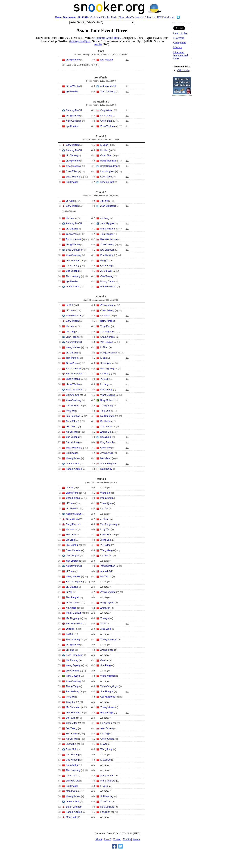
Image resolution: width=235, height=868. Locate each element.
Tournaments (70, 17)
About (99, 839)
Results (106, 17)
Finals (114, 17)
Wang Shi (105, 493)
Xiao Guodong (108, 91)
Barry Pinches (108, 321)
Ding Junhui (106, 442)
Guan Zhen (106, 155)
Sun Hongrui (107, 691)
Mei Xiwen (106, 458)
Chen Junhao (107, 739)
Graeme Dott (107, 182)
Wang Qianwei (108, 781)
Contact (117, 839)
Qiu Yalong (106, 266)
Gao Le (104, 660)
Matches (178, 47)
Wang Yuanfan (108, 676)
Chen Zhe (105, 448)
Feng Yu (105, 260)
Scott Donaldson (109, 166)
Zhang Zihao (107, 650)
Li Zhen (104, 347)
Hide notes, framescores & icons (181, 55)
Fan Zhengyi (107, 712)
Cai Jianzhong (108, 697)
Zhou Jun (105, 608)
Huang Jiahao (107, 281)
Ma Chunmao (107, 416)
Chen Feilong (107, 310)
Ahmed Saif (106, 571)
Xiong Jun (105, 540)
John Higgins (107, 223)
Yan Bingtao (107, 342)
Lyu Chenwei (107, 250)
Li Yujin (104, 786)
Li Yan (103, 358)
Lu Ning (104, 374)
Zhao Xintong (107, 244)
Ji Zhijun (105, 519)
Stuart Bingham (108, 464)
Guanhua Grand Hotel (107, 38)
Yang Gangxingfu (109, 686)
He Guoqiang (107, 807)
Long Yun (105, 529)
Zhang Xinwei (107, 707)
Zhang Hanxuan (109, 639)
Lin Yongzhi (106, 723)
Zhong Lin (105, 432)
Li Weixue (105, 760)
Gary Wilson (107, 110)
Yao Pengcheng (109, 524)
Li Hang (104, 384)
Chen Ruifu (106, 534)
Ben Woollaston (108, 239)
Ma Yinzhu (106, 576)
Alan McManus (108, 206)
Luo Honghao (107, 171)
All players (150, 17)
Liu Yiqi (104, 508)
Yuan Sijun (106, 503)
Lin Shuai (105, 316)
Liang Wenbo (73, 60)
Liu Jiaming (106, 555)
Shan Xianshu (108, 337)
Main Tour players (135, 17)
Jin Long (105, 218)
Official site (183, 70)
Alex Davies (106, 728)
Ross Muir (106, 437)
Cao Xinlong (107, 276)
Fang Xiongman (109, 353)
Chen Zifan (106, 121)
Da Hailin (105, 421)
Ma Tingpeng (107, 368)
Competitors (180, 43)
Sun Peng (105, 665)
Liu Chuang (106, 115)
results (98, 44)
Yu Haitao (105, 545)
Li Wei (103, 744)
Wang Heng (106, 550)
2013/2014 (83, 17)
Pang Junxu (106, 498)
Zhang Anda (107, 453)
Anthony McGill (108, 86)
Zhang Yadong (108, 592)
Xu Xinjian (106, 363)
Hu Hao (104, 150)
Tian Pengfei (107, 234)
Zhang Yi (105, 618)
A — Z (107, 839)
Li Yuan (104, 145)
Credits (127, 839)
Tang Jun (105, 411)
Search (136, 839)
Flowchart (179, 38)
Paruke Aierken (108, 286)
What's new (95, 17)
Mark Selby (106, 469)
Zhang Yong (106, 305)
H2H (159, 17)
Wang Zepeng (108, 395)
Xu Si (103, 623)
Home (58, 17)
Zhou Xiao (106, 801)
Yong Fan (105, 326)
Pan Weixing (107, 255)
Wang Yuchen (107, 229)
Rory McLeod (107, 400)
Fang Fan (105, 812)
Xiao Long (106, 629)
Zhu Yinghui (106, 331)
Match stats (169, 17)
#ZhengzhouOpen (80, 41)
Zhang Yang (107, 406)
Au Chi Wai (106, 271)
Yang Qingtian (108, 566)
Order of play (180, 33)
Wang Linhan (107, 776)
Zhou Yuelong (107, 126)
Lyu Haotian (106, 60)
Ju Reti (104, 201)
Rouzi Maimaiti (108, 161)
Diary (121, 17)
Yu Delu (104, 379)
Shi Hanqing (107, 796)
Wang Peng (106, 749)
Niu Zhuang (106, 390)
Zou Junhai (106, 426)
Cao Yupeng (107, 177)
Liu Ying (104, 733)
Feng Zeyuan (107, 602)
